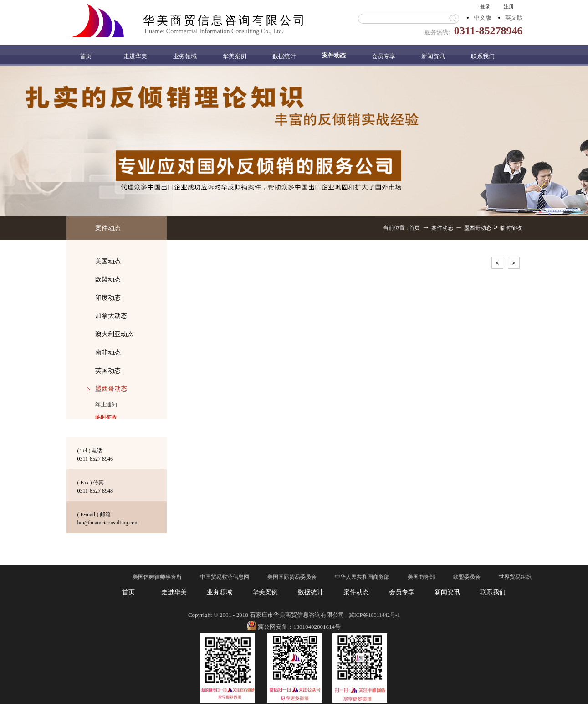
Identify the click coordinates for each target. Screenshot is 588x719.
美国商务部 (421, 577)
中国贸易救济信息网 (225, 577)
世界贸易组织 (515, 577)
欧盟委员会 (467, 577)
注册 (509, 6)
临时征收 (511, 228)
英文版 (514, 18)
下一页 (515, 264)
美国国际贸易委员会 (292, 577)
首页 (86, 56)
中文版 (483, 18)
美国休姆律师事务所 (157, 577)
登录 (485, 6)
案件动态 (442, 228)
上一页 (498, 264)
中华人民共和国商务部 (362, 577)
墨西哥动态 (478, 228)
